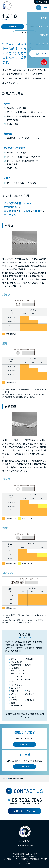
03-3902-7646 (25, 800)
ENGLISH (41, 2)
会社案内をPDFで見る (25, 845)
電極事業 (13, 27)
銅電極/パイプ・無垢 (17, 108)
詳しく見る (25, 744)
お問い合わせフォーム (25, 811)
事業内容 (12, 778)
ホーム (5, 778)
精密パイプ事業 (36, 27)
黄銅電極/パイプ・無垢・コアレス (23, 138)
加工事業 (25, 33)
